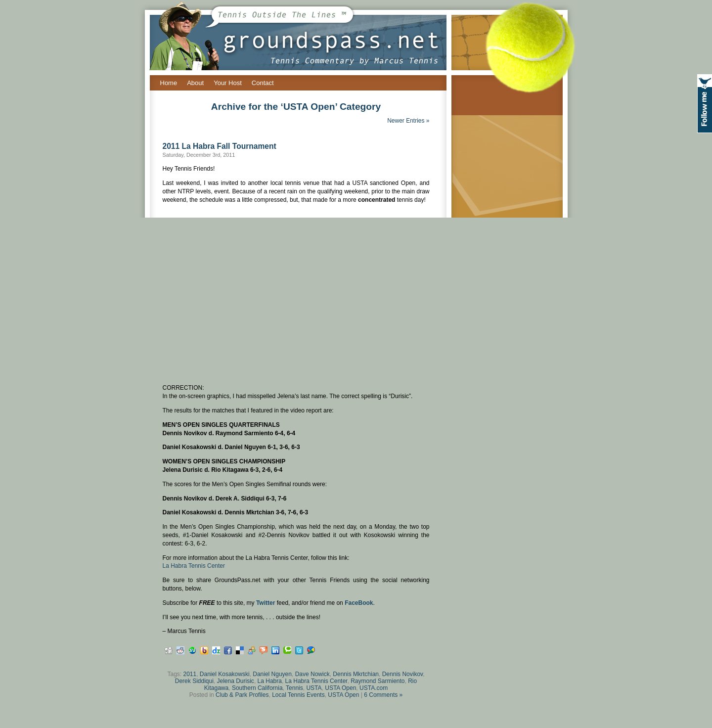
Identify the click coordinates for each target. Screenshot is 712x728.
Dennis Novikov (402, 674)
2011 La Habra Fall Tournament (220, 146)
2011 (190, 674)
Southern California (257, 688)
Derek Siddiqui (194, 681)
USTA (314, 688)
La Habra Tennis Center (194, 566)
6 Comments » (383, 695)
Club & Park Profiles (242, 695)
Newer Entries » (408, 121)
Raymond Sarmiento (378, 681)
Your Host (228, 83)
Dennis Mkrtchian (356, 674)
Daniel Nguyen (272, 674)
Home (169, 83)
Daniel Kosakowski (225, 674)
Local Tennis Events (298, 695)
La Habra (270, 681)
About (195, 83)
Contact (263, 83)
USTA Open (340, 688)
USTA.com (374, 688)
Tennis (294, 688)
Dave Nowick (312, 674)
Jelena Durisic (236, 681)
